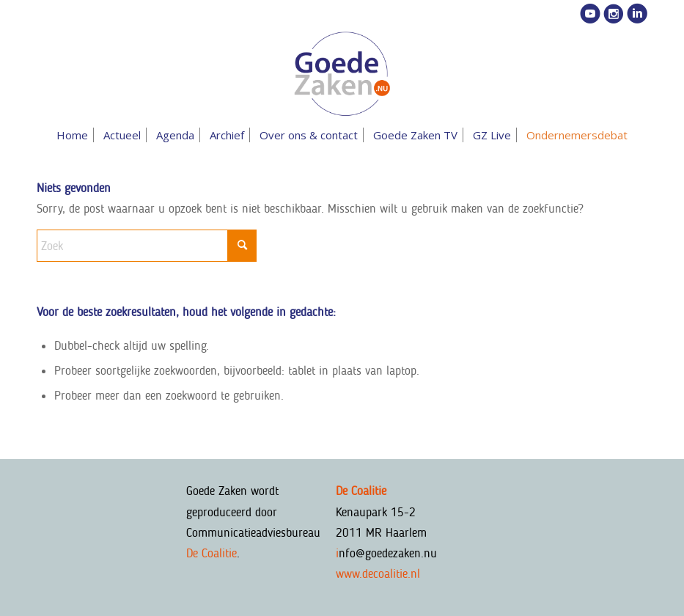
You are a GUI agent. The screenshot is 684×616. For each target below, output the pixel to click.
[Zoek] (147, 246)
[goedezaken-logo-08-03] (342, 74)
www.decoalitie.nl (378, 573)
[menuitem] (72, 135)
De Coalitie (212, 553)
